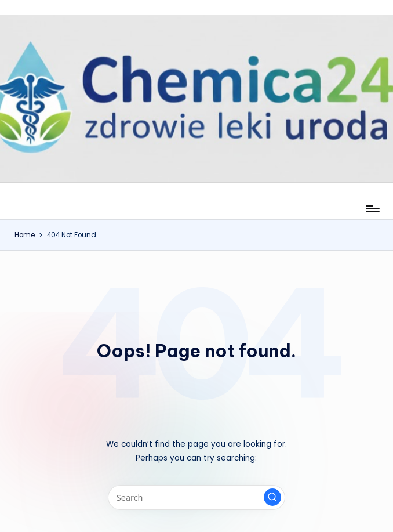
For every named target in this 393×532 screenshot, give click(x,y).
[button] (272, 497)
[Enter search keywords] (196, 497)
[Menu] (372, 209)
